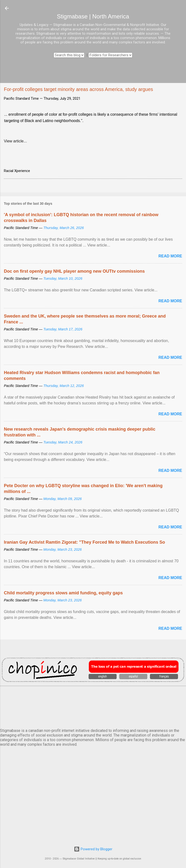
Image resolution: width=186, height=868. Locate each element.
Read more (170, 256)
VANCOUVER (93, 706)
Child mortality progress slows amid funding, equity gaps (63, 593)
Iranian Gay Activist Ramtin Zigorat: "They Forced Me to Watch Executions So (84, 542)
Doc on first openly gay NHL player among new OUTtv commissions (74, 271)
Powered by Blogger (93, 849)
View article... (15, 141)
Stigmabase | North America (93, 16)
